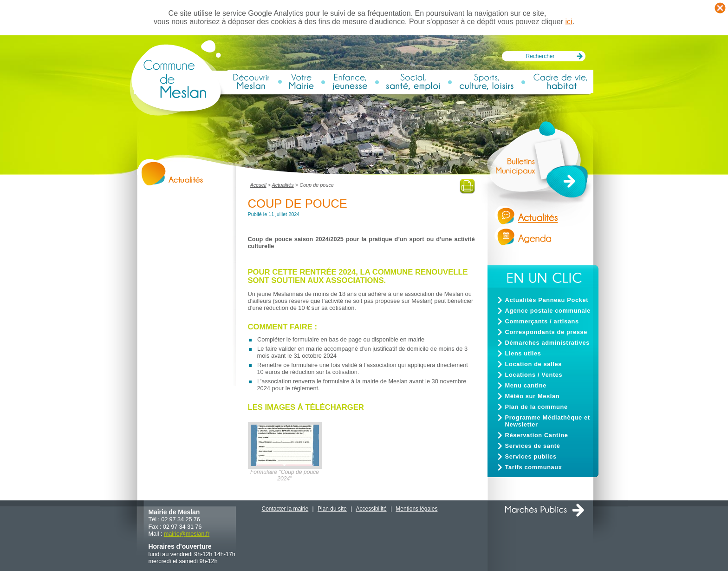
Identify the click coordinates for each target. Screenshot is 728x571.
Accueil (258, 185)
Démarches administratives (547, 343)
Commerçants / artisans (542, 321)
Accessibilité (371, 509)
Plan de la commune (536, 407)
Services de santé (533, 446)
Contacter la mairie (285, 509)
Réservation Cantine (537, 435)
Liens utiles (523, 353)
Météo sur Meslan (533, 396)
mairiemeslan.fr (187, 534)
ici (569, 22)
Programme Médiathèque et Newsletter (548, 421)
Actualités (283, 185)
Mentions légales (416, 509)
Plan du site (332, 509)
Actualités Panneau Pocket (547, 300)
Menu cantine (526, 385)
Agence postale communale (548, 311)
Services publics (531, 456)
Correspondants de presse (546, 332)
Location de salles (533, 364)
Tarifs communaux (534, 467)
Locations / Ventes (534, 375)
